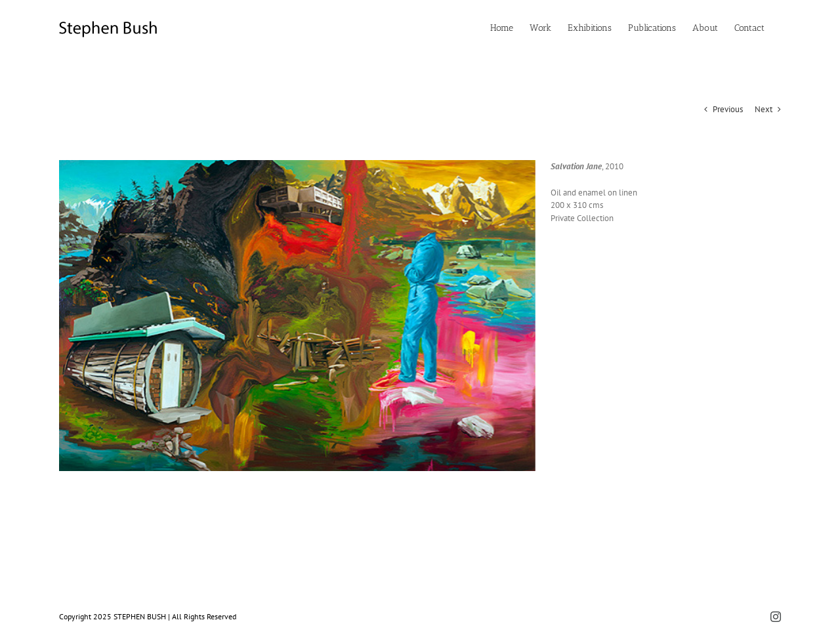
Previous (728, 109)
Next (764, 109)
